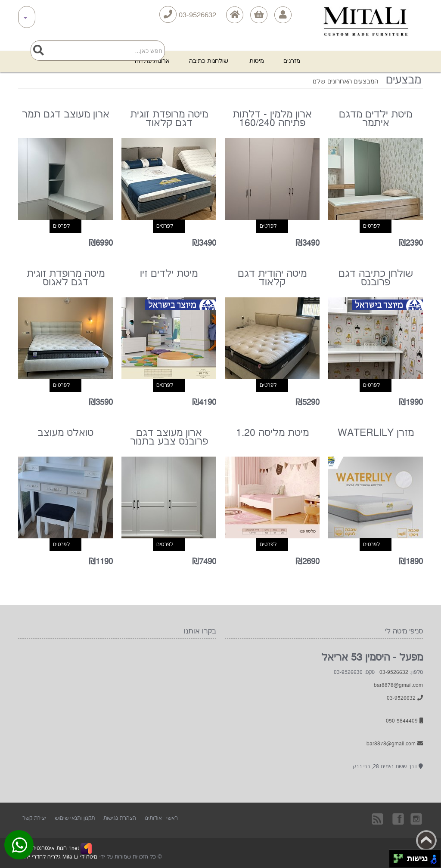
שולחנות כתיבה (210, 61)
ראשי (172, 818)
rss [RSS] (378, 819)
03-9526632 (188, 14)
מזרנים (292, 61)
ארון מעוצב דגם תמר (66, 115)
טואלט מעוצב (65, 434)
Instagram (417, 819)
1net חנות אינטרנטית (54, 848)
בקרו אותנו (398, 819)
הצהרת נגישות (120, 818)
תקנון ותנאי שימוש (75, 818)
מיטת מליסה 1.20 (272, 434)
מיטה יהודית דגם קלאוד (272, 279)
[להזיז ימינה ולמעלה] (401, 857)
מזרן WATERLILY (376, 434)
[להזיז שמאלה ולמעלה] (396, 857)
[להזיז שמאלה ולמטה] (396, 861)
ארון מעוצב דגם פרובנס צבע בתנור (169, 438)
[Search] (98, 51)
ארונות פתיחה (152, 61)
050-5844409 (404, 721)
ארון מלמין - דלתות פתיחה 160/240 (272, 120)
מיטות (257, 61)
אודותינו (153, 818)
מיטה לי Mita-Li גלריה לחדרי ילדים (58, 857)
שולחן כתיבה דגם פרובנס (376, 279)
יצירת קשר (34, 818)
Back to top (426, 840)
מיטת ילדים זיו (169, 275)
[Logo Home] (364, 15)
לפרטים (371, 226)
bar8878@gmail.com (398, 685)
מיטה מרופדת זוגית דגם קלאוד (169, 120)
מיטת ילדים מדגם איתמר (376, 120)
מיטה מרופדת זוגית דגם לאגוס (66, 279)
